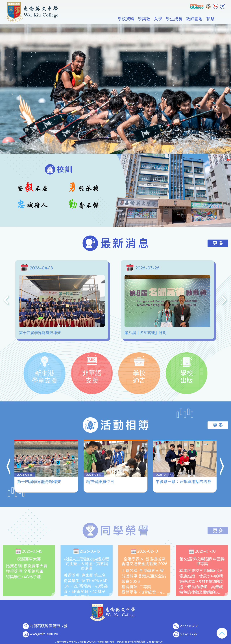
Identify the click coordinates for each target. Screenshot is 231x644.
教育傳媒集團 (138, 642)
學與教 (144, 19)
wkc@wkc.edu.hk (44, 634)
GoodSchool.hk (155, 642)
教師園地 (194, 19)
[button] (9, 455)
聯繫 (210, 19)
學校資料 (126, 19)
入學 (158, 19)
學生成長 (174, 19)
